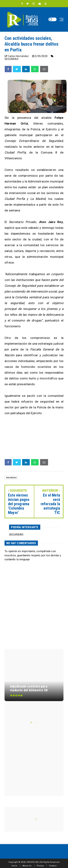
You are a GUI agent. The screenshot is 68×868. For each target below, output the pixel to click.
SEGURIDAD (12, 59)
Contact (53, 866)
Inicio (14, 866)
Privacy (40, 866)
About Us (27, 866)
